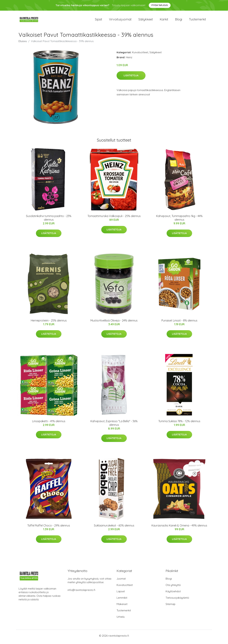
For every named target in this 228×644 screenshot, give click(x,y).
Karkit (164, 21)
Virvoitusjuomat (120, 21)
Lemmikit (122, 600)
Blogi (179, 21)
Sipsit (99, 21)
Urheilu (121, 619)
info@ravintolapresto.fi (81, 592)
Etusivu (23, 44)
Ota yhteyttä (173, 587)
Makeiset (122, 606)
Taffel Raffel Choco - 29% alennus (49, 528)
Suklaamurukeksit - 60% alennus (114, 528)
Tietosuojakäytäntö (177, 600)
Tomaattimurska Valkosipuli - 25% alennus (114, 218)
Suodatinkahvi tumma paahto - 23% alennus (49, 220)
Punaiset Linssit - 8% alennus (179, 323)
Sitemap (170, 606)
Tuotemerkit (197, 21)
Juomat (121, 581)
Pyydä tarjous (160, 5)
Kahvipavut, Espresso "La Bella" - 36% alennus (114, 425)
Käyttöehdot (173, 594)
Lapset (121, 594)
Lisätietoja (131, 78)
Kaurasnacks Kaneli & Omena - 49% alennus (179, 528)
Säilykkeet (146, 21)
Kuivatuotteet (140, 55)
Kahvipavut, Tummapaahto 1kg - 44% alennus (179, 220)
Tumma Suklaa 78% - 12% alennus (179, 424)
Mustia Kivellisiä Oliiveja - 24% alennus (114, 323)
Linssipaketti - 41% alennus (49, 424)
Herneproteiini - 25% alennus (49, 323)
